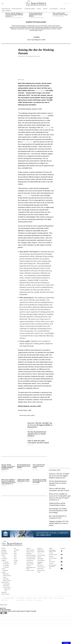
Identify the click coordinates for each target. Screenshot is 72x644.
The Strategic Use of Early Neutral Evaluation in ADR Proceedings (39, 481)
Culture (15, 553)
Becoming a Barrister (31, 559)
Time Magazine (28, 142)
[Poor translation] (5, 613)
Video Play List (52, 562)
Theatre (15, 562)
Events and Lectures (53, 555)
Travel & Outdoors (41, 567)
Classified (51, 556)
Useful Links (29, 553)
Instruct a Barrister (30, 550)
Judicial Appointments (31, 555)
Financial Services (41, 570)
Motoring (39, 553)
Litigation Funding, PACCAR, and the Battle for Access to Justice (59, 523)
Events (15, 557)
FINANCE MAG (41, 550)
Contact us (29, 566)
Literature (16, 560)
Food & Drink (40, 569)
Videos (15, 559)
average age (47, 127)
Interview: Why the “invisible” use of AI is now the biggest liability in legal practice (14, 15)
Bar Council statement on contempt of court (58, 517)
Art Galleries (16, 550)
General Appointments (31, 557)
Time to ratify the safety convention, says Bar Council (60, 14)
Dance (15, 555)
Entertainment (40, 559)
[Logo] (36, 4)
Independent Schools (40, 563)
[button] (3, 4)
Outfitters (39, 557)
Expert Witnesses (30, 564)
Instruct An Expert (30, 570)
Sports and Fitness (41, 555)
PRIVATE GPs (40, 565)
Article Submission (53, 558)
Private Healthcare (41, 560)
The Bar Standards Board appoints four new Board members (36, 15)
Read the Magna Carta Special (31, 568)
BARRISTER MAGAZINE (9, 598)
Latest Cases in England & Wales (52, 551)
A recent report (26, 195)
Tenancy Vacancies (30, 552)
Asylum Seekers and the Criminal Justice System (23, 480)
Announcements (30, 560)
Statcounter (4, 605)
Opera (15, 564)
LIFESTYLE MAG (41, 552)
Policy (50, 568)
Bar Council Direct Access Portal (53, 566)
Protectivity (44, 116)
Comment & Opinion (22, 56)
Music (15, 552)
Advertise (51, 553)
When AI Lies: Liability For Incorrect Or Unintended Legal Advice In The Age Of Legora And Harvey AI (8, 482)
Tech (50, 560)
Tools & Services (30, 562)
